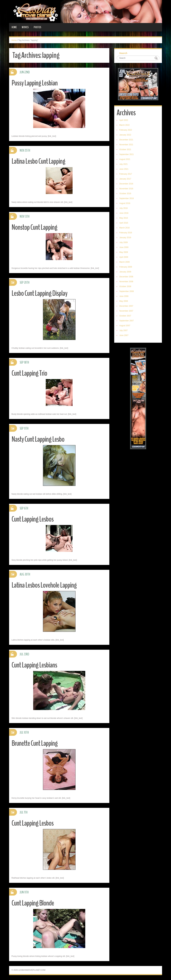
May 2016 (124, 218)
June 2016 (124, 213)
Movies (25, 27)
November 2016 (126, 189)
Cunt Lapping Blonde (33, 903)
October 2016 (125, 194)
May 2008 (124, 301)
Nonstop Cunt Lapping (34, 227)
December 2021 (126, 140)
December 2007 (126, 306)
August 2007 (125, 326)
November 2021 (126, 145)
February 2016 (126, 233)
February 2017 (126, 174)
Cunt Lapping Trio (29, 373)
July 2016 (123, 208)
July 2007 (123, 330)
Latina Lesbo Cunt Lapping (38, 161)
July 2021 (123, 164)
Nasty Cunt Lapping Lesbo (38, 439)
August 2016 (125, 203)
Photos (37, 27)
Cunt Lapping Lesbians (34, 665)
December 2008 (126, 277)
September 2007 (127, 321)
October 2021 (125, 150)
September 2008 (127, 291)
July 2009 (123, 242)
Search (123, 53)
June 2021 (124, 169)
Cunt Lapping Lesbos (33, 519)
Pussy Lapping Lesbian (35, 83)
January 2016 (125, 238)
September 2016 (127, 198)
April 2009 (124, 257)
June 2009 (124, 247)
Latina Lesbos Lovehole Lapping (44, 585)
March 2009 (124, 262)
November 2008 (126, 282)
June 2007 (124, 335)
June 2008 (124, 296)
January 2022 (125, 135)
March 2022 (124, 125)
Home (14, 27)
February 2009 (126, 267)
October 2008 (125, 286)
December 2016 (126, 184)
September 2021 (127, 154)
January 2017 (125, 179)
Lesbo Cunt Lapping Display (39, 293)
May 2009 (124, 252)
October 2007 (125, 316)
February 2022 (126, 130)
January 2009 (125, 272)
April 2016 (124, 223)
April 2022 (124, 120)
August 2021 (125, 159)
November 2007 (126, 311)
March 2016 (124, 228)
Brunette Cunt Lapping (35, 743)
